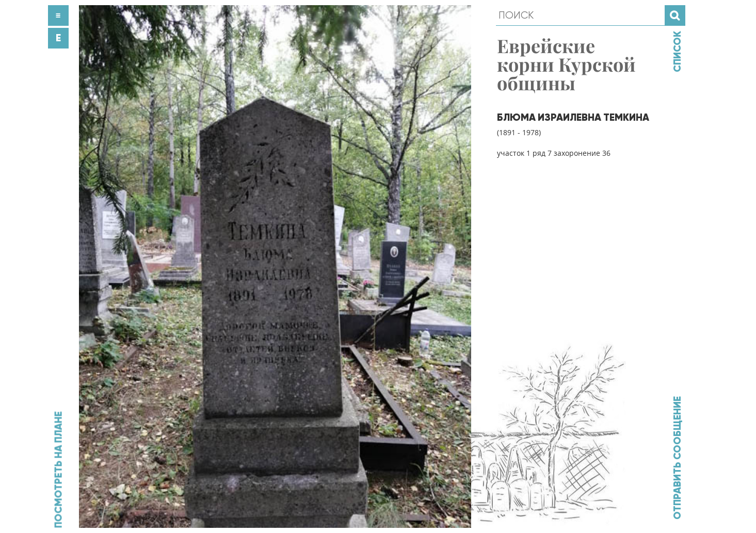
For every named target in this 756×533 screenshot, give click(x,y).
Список (677, 52)
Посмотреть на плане (58, 470)
